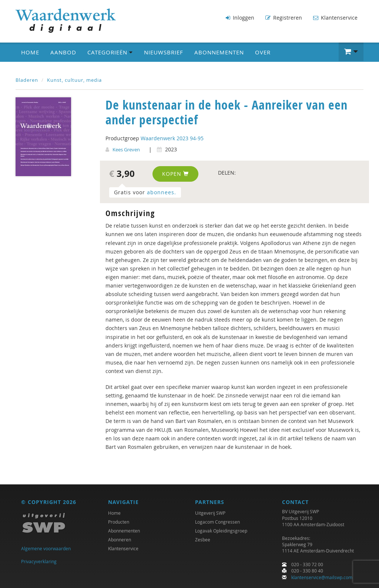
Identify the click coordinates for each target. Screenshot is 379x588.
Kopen (175, 174)
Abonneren (120, 540)
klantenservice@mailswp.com (322, 577)
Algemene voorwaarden (46, 548)
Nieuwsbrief (164, 52)
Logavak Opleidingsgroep (221, 531)
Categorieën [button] (110, 52)
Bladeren (27, 80)
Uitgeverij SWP (210, 513)
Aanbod (63, 52)
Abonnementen (219, 52)
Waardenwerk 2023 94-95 (172, 138)
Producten (119, 522)
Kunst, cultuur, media (74, 80)
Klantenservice (335, 18)
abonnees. (162, 192)
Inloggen (240, 18)
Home (30, 52)
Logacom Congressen (217, 522)
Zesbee (203, 540)
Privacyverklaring (39, 561)
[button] (351, 52)
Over (263, 52)
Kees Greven (126, 149)
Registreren (284, 18)
